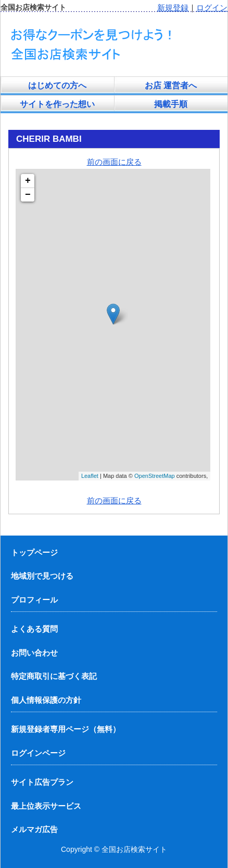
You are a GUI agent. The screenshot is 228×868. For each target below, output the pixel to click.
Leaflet (90, 476)
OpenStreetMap (155, 476)
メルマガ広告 (34, 829)
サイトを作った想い (57, 104)
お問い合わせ (34, 653)
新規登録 (173, 8)
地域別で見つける (42, 576)
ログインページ (38, 753)
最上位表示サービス (46, 806)
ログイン (212, 8)
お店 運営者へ (171, 85)
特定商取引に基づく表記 (54, 676)
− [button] (28, 195)
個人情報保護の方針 (46, 700)
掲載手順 (171, 104)
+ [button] (28, 181)
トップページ (34, 552)
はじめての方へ (57, 85)
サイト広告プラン (42, 782)
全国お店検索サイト (134, 849)
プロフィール (34, 600)
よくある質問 (34, 629)
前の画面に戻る (114, 162)
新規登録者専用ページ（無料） (66, 729)
